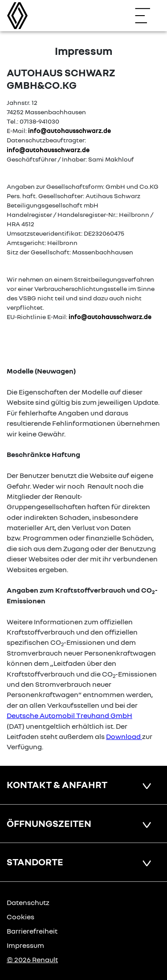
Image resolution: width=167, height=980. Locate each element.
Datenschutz (28, 902)
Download (123, 736)
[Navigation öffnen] (147, 16)
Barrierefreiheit (32, 931)
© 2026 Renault (32, 959)
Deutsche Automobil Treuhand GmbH (69, 715)
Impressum (25, 945)
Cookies (20, 917)
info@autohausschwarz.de (69, 131)
